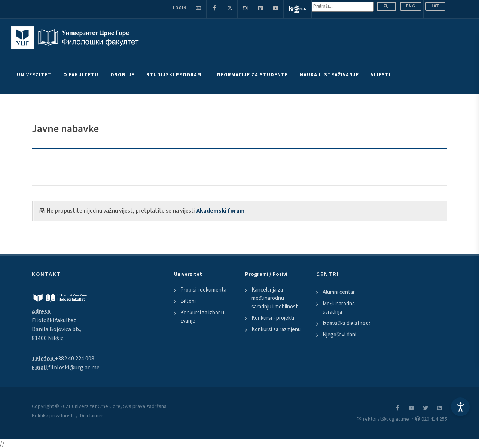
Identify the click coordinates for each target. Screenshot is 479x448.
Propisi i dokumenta (203, 290)
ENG (411, 6)
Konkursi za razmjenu (276, 330)
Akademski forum (221, 211)
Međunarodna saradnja (339, 308)
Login (180, 8)
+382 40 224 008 (74, 359)
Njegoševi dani (339, 335)
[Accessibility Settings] (460, 407)
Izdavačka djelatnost (347, 324)
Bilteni (188, 301)
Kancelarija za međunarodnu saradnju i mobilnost (275, 298)
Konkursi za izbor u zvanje (202, 317)
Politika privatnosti (53, 416)
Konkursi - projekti (273, 318)
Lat (435, 6)
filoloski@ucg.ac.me (74, 368)
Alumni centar (339, 292)
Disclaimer (92, 416)
